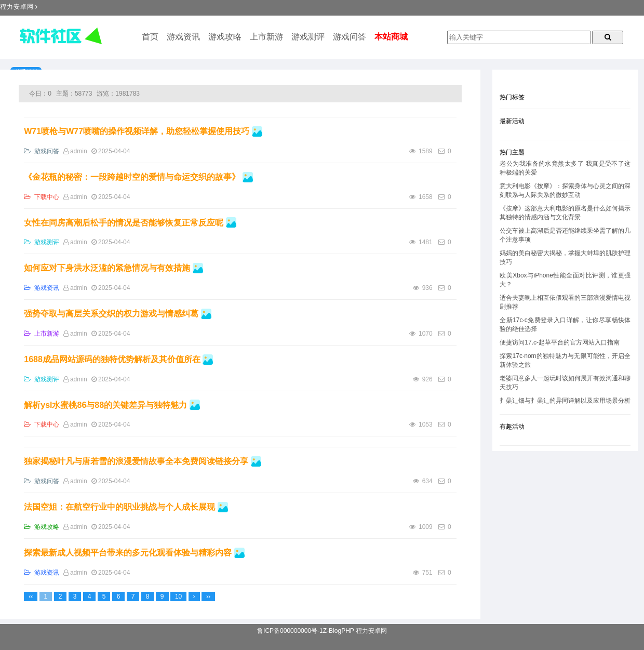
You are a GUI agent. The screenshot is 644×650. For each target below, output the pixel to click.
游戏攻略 (225, 37)
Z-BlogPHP (339, 631)
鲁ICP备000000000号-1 (290, 631)
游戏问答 (350, 37)
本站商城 (391, 37)
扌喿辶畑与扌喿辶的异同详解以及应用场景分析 (565, 401)
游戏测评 (308, 37)
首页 (150, 37)
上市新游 (266, 37)
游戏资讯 (183, 37)
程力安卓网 (17, 7)
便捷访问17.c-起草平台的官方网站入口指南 (560, 342)
